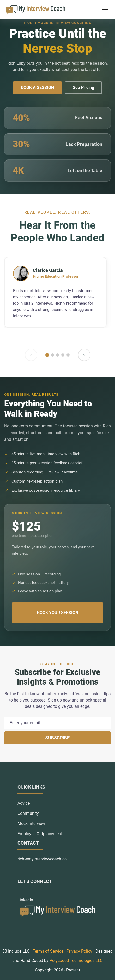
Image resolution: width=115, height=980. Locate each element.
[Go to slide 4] (63, 355)
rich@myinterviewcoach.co (42, 859)
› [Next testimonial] (84, 355)
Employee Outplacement (40, 834)
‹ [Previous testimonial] (31, 355)
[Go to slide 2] (52, 355)
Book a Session (37, 88)
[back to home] (36, 10)
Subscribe (57, 738)
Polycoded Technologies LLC (76, 961)
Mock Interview (31, 824)
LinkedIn (25, 900)
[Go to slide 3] (58, 355)
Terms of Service (48, 951)
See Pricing (83, 88)
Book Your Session (58, 613)
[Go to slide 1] (47, 355)
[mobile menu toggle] (105, 10)
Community (28, 813)
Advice (24, 803)
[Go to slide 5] (68, 355)
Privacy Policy (79, 951)
